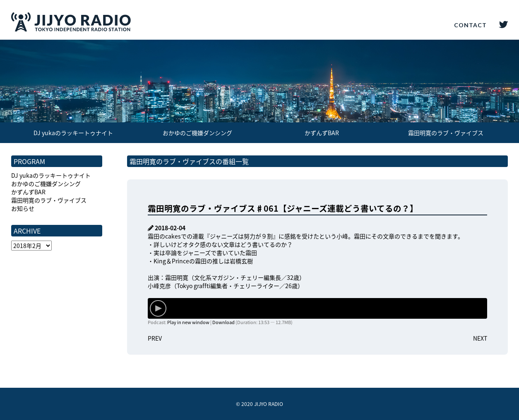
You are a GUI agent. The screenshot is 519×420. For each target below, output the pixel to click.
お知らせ (23, 208)
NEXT (480, 338)
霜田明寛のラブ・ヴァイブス (446, 133)
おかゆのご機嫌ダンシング (197, 133)
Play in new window (188, 322)
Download (223, 322)
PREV (155, 338)
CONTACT (470, 25)
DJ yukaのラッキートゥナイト (73, 133)
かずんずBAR (322, 133)
